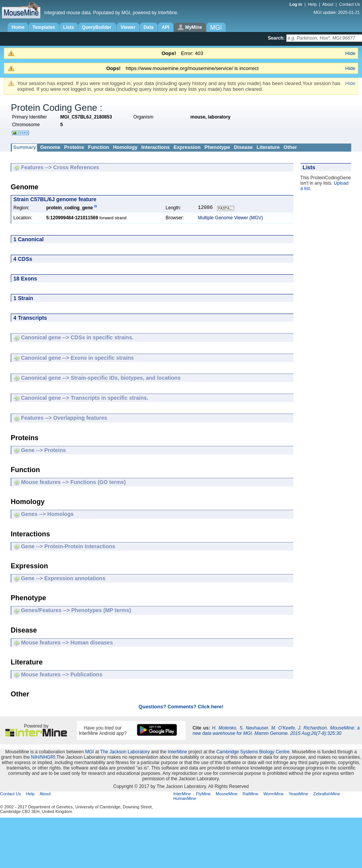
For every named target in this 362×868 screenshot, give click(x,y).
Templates (44, 27)
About (328, 4)
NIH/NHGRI (43, 758)
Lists (69, 27)
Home (18, 27)
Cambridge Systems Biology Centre (253, 753)
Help (313, 4)
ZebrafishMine (327, 795)
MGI (90, 753)
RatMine (251, 795)
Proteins (74, 147)
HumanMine (185, 799)
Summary (24, 147)
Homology (125, 147)
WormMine (274, 795)
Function (98, 147)
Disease (243, 147)
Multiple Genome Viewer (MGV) (230, 219)
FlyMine (204, 795)
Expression (187, 147)
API (166, 27)
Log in (297, 4)
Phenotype (217, 147)
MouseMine (227, 795)
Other (290, 147)
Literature (268, 147)
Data (149, 27)
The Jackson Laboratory (125, 753)
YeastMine (298, 795)
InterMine (178, 753)
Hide (350, 53)
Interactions (156, 147)
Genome (50, 147)
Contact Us (350, 4)
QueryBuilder (97, 27)
